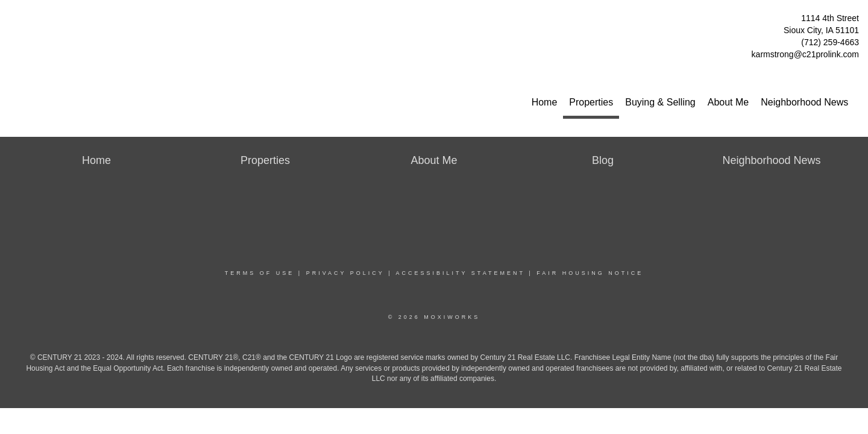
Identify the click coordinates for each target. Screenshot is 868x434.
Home (545, 102)
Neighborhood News (804, 102)
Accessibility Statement (461, 273)
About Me (728, 102)
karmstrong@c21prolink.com (805, 54)
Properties (591, 102)
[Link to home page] (12, 21)
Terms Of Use (260, 273)
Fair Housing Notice (590, 273)
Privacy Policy (345, 273)
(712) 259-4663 (830, 42)
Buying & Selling (660, 102)
